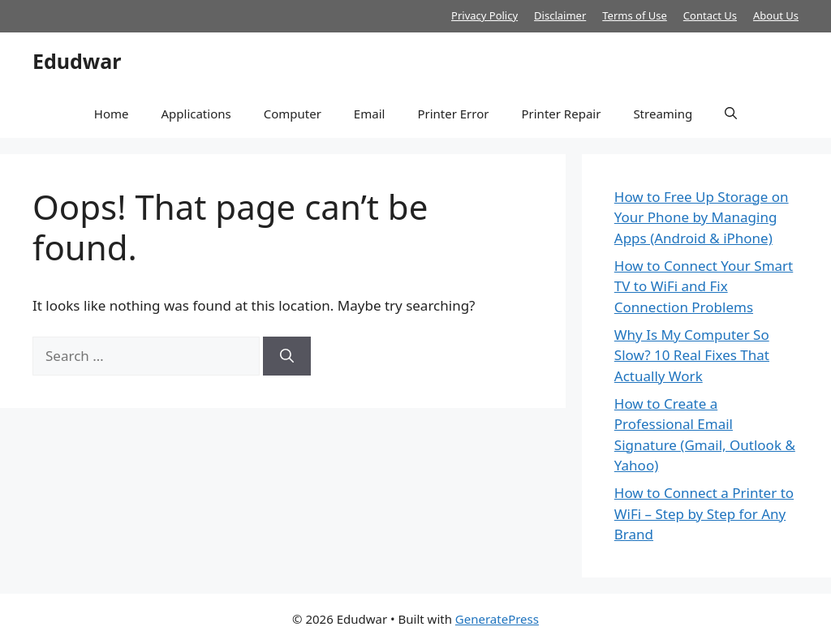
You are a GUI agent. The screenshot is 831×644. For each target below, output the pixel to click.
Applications (196, 114)
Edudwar (77, 61)
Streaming (663, 114)
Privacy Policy (484, 15)
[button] (731, 114)
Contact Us (710, 15)
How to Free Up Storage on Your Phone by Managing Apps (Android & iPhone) (702, 217)
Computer (293, 114)
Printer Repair (561, 114)
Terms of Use (635, 15)
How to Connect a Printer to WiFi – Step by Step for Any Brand (704, 513)
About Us (776, 15)
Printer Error (453, 114)
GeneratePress (497, 619)
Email (370, 114)
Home (112, 114)
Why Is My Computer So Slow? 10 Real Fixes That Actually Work (692, 355)
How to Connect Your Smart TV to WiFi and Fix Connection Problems (704, 286)
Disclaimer (560, 15)
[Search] (287, 356)
